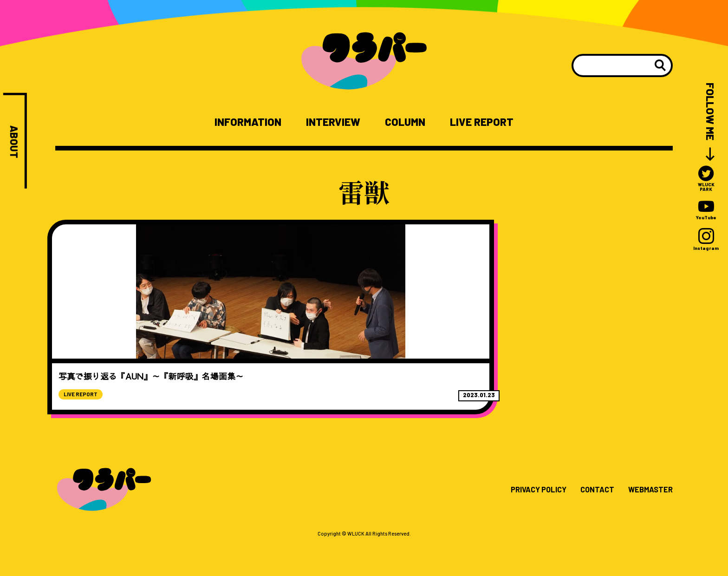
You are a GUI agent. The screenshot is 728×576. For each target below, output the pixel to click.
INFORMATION (238, 122)
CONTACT (591, 523)
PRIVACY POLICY (527, 523)
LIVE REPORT (491, 122)
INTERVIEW (331, 122)
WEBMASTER (648, 523)
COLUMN (409, 122)
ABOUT (14, 143)
